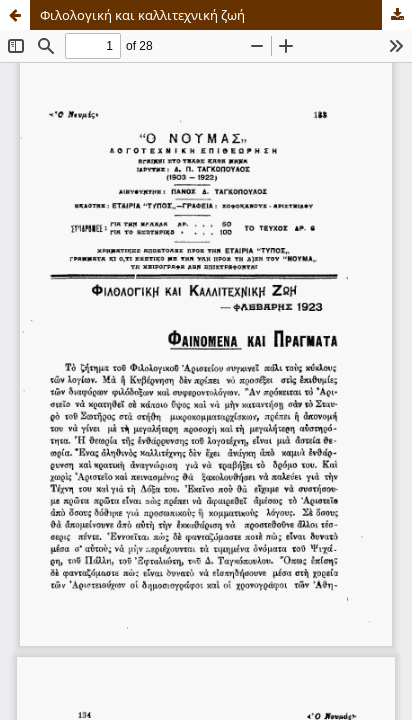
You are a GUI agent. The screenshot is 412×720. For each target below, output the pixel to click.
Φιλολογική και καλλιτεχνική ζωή (142, 15)
